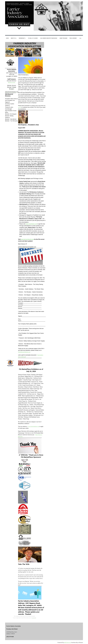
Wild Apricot (67, 642)
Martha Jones (12, 82)
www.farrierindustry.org (34, 426)
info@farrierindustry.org (24, 352)
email (20, 107)
